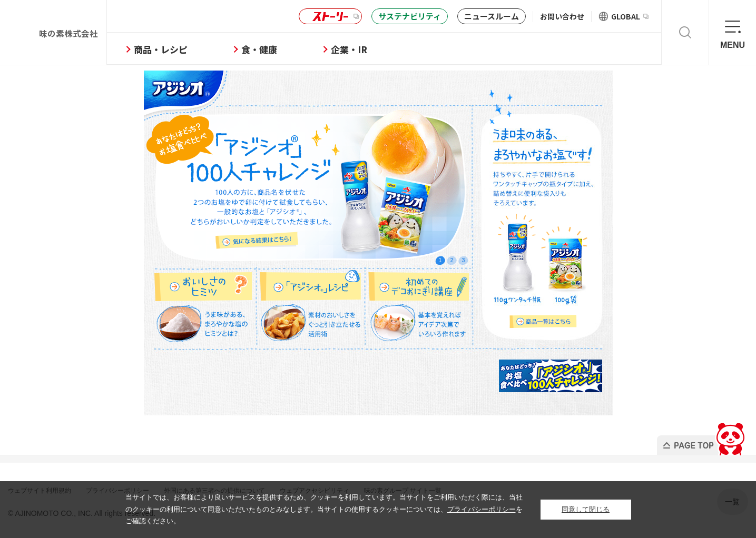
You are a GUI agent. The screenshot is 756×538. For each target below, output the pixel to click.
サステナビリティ (410, 16)
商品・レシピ (195, 49)
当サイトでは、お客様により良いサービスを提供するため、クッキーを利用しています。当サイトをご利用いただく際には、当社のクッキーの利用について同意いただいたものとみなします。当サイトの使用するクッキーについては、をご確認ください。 (324, 509)
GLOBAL (630, 16)
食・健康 (294, 49)
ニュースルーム (492, 16)
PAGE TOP (700, 436)
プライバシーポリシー (482, 509)
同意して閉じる (586, 509)
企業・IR (384, 49)
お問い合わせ (562, 16)
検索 (685, 32)
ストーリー (329, 17)
